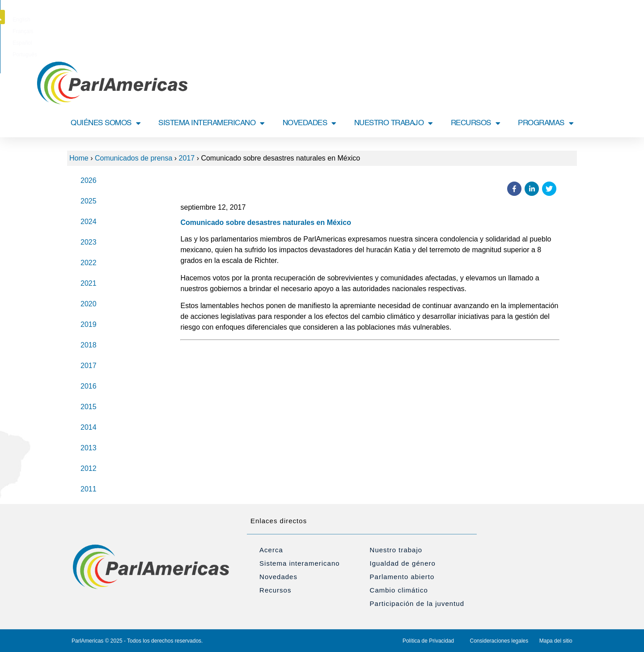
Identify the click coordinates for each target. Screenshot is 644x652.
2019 (89, 324)
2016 (89, 386)
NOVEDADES (309, 123)
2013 (89, 448)
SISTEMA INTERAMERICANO (212, 123)
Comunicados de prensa (133, 158)
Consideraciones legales (499, 641)
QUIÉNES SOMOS (106, 123)
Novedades (278, 577)
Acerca (271, 550)
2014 (89, 427)
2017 (187, 158)
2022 (89, 263)
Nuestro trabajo (396, 550)
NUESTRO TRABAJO (394, 123)
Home (79, 158)
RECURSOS (476, 123)
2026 (89, 180)
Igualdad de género (403, 563)
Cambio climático (399, 590)
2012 (89, 468)
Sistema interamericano (300, 563)
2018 (89, 345)
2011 (89, 489)
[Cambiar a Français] (309, 20)
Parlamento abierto (402, 577)
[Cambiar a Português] (369, 20)
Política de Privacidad (428, 641)
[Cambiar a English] (281, 20)
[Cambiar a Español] (338, 20)
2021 (89, 283)
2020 (89, 304)
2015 (89, 407)
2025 (89, 201)
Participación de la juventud (417, 603)
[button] (578, 17)
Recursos (275, 590)
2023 (89, 242)
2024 (89, 222)
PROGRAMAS (546, 123)
